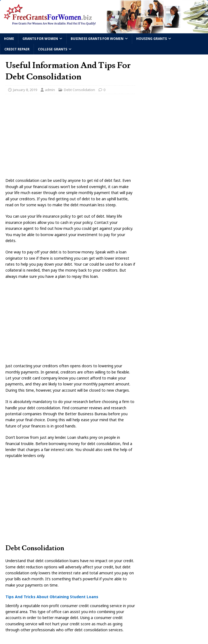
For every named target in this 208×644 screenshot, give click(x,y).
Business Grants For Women (97, 39)
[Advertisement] (70, 137)
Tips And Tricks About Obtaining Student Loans (52, 597)
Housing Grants (152, 39)
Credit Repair (17, 49)
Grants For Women (40, 39)
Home (9, 39)
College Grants (53, 49)
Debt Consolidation (79, 90)
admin (50, 90)
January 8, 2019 (25, 90)
